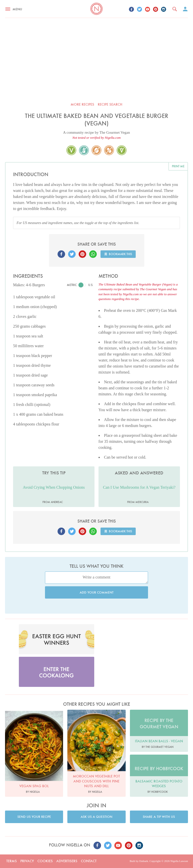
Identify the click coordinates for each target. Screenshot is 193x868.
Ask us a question (96, 817)
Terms (12, 861)
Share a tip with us (159, 817)
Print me (178, 166)
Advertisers (67, 861)
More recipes (82, 104)
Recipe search (110, 104)
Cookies (45, 861)
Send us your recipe (34, 817)
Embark (144, 861)
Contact (89, 861)
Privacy (27, 861)
